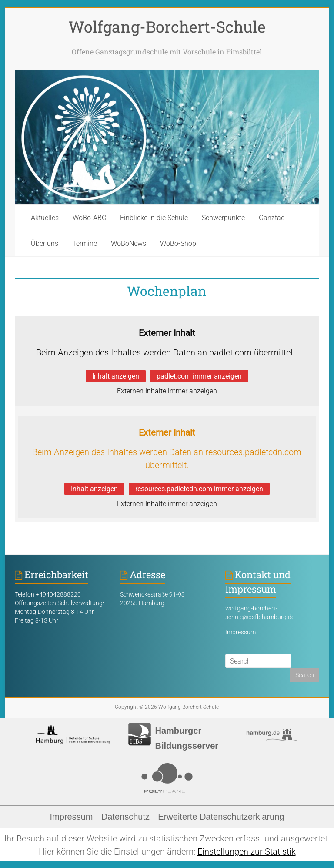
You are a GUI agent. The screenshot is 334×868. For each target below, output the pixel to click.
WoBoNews (129, 243)
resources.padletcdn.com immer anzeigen (199, 489)
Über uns (45, 243)
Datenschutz (125, 817)
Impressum (240, 632)
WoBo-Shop (178, 243)
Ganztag (272, 218)
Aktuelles (45, 218)
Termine (85, 243)
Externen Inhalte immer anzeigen (167, 391)
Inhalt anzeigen (116, 376)
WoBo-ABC (89, 218)
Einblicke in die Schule (154, 218)
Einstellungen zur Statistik (247, 851)
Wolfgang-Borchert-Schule (167, 27)
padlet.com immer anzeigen (199, 376)
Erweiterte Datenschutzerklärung (221, 817)
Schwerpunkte (223, 218)
